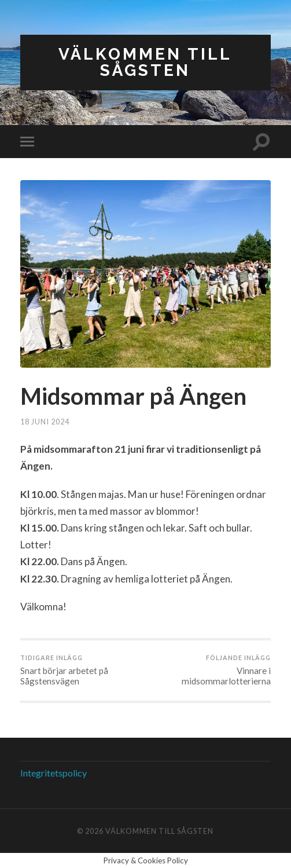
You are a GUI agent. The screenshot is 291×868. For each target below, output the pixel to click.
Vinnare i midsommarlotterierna (209, 670)
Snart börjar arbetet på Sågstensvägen (82, 670)
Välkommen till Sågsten (145, 62)
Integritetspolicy (54, 773)
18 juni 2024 (45, 422)
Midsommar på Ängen (133, 396)
